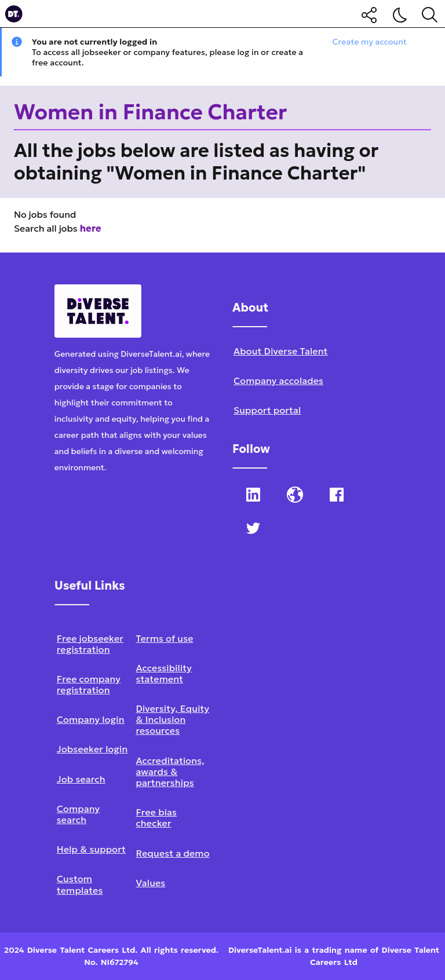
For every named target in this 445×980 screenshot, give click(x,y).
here (91, 228)
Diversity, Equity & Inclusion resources (172, 719)
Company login (91, 719)
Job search (81, 779)
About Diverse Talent (281, 351)
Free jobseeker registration (90, 644)
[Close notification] (431, 42)
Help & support (91, 849)
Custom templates (80, 884)
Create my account (370, 42)
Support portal (267, 410)
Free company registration (89, 684)
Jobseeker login (92, 749)
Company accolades (278, 381)
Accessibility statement (164, 673)
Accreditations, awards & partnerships (170, 771)
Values (150, 883)
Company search (78, 814)
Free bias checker (156, 818)
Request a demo (172, 853)
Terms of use (164, 638)
